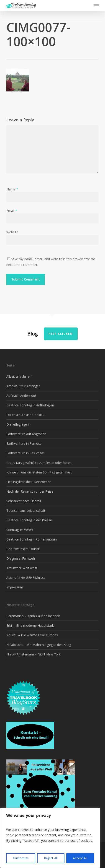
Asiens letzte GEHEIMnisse (26, 578)
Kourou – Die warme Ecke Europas (32, 635)
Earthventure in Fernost (24, 443)
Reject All (51, 858)
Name (12, 189)
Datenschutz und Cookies (25, 415)
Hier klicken (61, 334)
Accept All (80, 858)
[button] (96, 5)
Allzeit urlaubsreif (19, 376)
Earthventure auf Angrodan (26, 434)
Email (12, 211)
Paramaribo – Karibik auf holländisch (33, 616)
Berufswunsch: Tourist (23, 549)
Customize (21, 858)
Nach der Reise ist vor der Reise (30, 491)
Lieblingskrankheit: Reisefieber (28, 482)
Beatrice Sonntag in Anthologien (30, 405)
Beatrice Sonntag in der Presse (29, 520)
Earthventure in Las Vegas (26, 453)
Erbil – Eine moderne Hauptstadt (30, 625)
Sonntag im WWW (20, 530)
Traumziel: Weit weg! (22, 568)
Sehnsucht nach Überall (24, 501)
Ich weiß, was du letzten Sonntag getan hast (39, 472)
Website (12, 232)
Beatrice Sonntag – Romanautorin (32, 539)
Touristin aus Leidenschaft (26, 511)
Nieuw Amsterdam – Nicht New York (33, 654)
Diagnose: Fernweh (21, 558)
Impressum (15, 587)
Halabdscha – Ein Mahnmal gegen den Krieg (39, 645)
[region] (50, 838)
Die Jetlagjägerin (18, 424)
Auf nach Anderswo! (21, 396)
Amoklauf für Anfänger (23, 386)
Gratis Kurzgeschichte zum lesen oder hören (39, 463)
